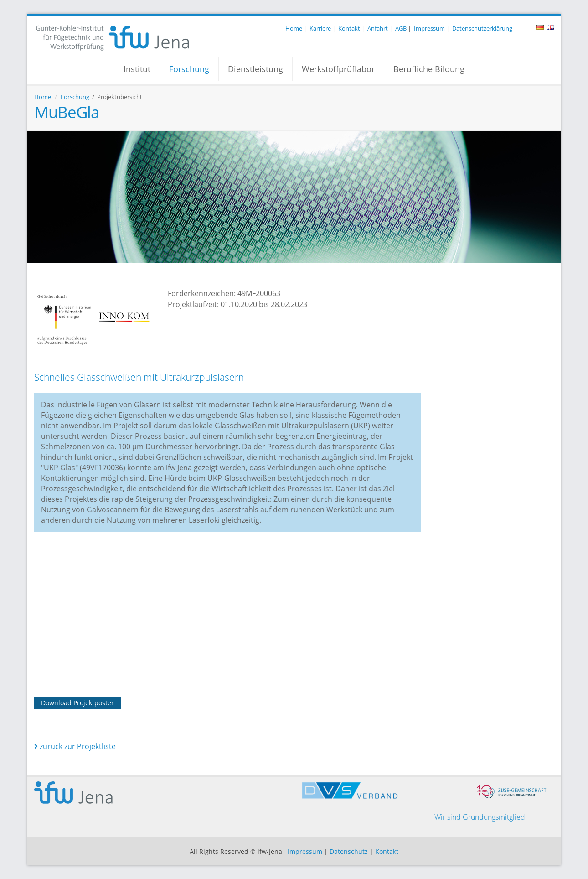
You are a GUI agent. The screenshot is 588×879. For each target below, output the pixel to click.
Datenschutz (349, 851)
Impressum (429, 28)
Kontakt (349, 28)
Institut (137, 69)
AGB (401, 28)
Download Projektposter (77, 703)
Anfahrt (378, 28)
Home (294, 28)
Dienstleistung (255, 69)
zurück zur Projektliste (75, 746)
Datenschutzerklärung (482, 28)
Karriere (320, 28)
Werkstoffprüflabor (338, 69)
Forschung (189, 69)
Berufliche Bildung (429, 69)
